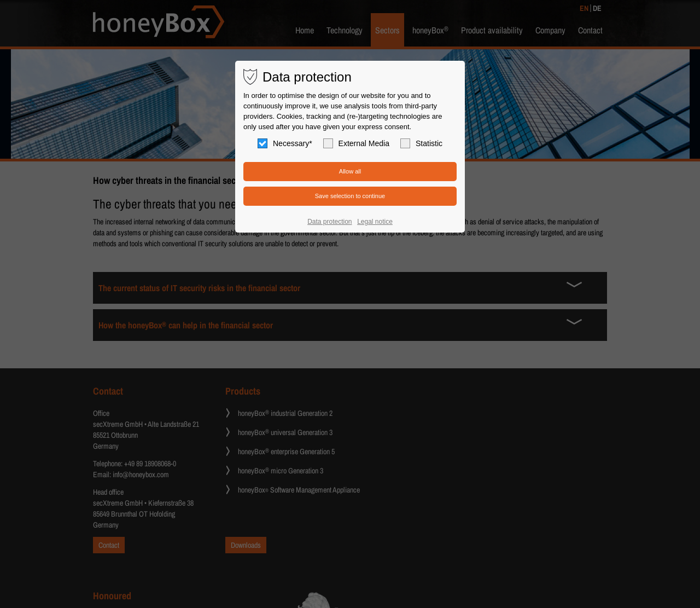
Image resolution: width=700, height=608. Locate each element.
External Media (356, 143)
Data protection (329, 222)
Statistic (421, 143)
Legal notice (375, 222)
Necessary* (285, 143)
